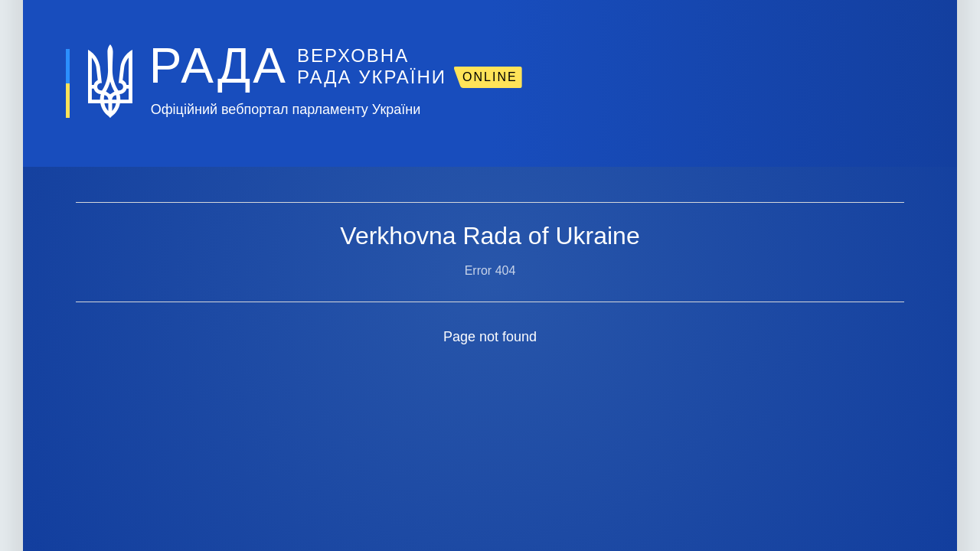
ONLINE (490, 77)
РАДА (219, 66)
